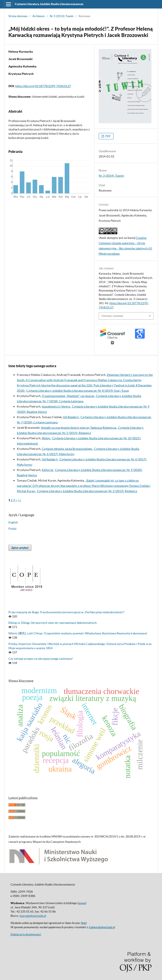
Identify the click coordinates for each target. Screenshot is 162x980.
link (84, 923)
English (13, 522)
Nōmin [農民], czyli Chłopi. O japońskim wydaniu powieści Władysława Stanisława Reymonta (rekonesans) (78, 633)
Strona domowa (18, 16)
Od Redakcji (71, 417)
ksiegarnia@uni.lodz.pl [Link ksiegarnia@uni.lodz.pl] (102, 927)
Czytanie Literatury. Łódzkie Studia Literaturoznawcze (49, 4)
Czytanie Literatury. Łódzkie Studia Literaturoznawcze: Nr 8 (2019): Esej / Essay (78, 391)
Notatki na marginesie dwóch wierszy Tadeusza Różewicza (79, 428)
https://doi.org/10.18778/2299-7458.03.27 (43, 86)
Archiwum (39, 16)
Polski (12, 529)
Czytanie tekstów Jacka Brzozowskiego (67, 449)
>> (19, 500)
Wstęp (46, 438)
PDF (108, 136)
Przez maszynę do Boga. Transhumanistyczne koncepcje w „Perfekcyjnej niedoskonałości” (67, 612)
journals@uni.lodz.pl (33, 916)
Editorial (48, 470)
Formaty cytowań (112, 316)
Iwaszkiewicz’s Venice (56, 406)
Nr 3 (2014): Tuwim (62, 16)
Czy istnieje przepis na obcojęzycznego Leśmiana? (41, 659)
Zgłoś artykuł (20, 548)
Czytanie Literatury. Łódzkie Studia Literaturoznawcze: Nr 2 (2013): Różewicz (87, 491)
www (82, 903)
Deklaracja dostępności (26, 934)
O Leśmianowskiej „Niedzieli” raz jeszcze (68, 396)
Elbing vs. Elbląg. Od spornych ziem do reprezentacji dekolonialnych (53, 623)
